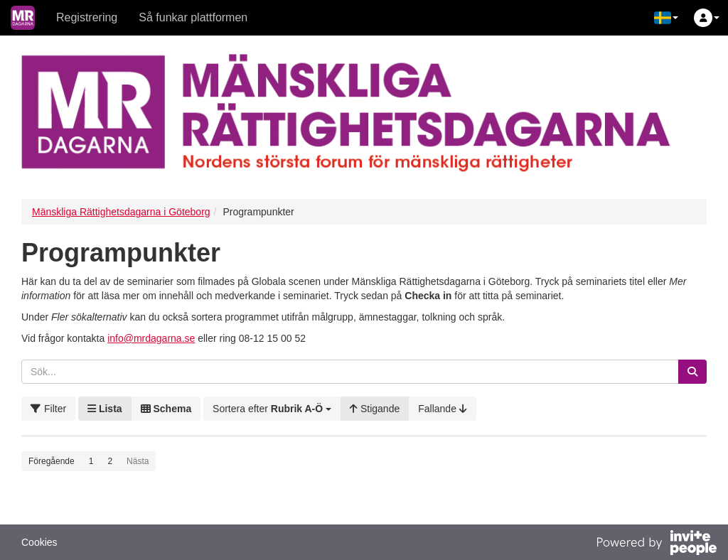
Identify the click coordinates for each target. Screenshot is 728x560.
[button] (666, 18)
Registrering (87, 17)
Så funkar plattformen (193, 17)
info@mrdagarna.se (151, 338)
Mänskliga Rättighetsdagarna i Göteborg (121, 212)
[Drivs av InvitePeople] (656, 544)
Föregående (52, 461)
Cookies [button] (39, 542)
